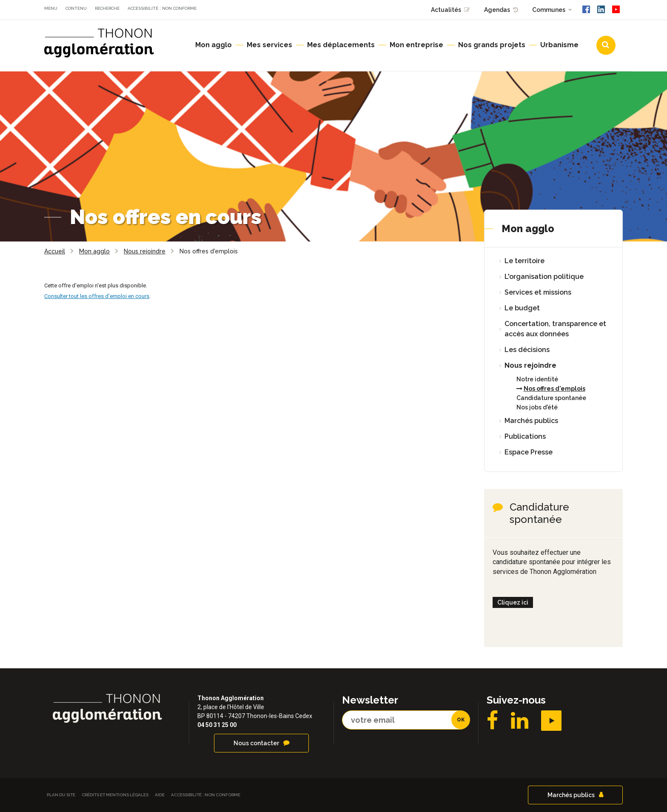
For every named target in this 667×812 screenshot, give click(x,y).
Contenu (76, 8)
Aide (160, 795)
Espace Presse (529, 452)
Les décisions (527, 350)
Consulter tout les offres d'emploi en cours (97, 296)
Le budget (522, 308)
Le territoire (524, 261)
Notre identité (537, 379)
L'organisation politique (544, 277)
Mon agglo (528, 229)
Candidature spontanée (551, 398)
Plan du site (61, 795)
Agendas (497, 10)
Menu (51, 8)
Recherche (107, 8)
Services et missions (538, 292)
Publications (525, 436)
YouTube (551, 721)
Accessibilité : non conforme (162, 8)
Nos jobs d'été (537, 407)
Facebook (492, 721)
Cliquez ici (513, 602)
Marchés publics (531, 421)
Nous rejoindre (530, 365)
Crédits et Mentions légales (115, 795)
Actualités (446, 10)
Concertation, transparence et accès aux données (555, 329)
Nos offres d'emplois (554, 389)
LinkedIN (520, 721)
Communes (549, 10)
